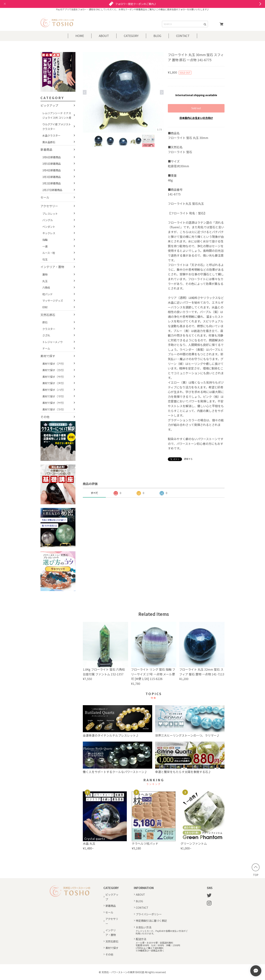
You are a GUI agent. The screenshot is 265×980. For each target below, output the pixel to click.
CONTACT (183, 36)
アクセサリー (49, 206)
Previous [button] (85, 92)
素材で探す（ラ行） (54, 409)
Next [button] (162, 92)
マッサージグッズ (53, 300)
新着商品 (46, 149)
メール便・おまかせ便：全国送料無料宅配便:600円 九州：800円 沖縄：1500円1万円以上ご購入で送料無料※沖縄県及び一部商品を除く (158, 947)
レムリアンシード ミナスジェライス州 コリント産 (57, 115)
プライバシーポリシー (149, 914)
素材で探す (48, 356)
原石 (45, 322)
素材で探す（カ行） (54, 370)
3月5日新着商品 (52, 164)
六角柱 (46, 287)
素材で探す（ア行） (54, 364)
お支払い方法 (144, 927)
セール (45, 197)
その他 (45, 417)
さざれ (46, 335)
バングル (48, 220)
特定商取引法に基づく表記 (151, 921)
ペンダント (49, 227)
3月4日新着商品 (52, 170)
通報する (188, 459)
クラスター (49, 329)
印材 (45, 307)
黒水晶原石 (49, 142)
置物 (45, 274)
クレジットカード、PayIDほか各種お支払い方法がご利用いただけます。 (162, 932)
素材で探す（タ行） (54, 383)
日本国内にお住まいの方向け (196, 118)
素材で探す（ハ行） (54, 390)
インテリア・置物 (52, 267)
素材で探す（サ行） (54, 377)
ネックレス (49, 233)
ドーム (46, 348)
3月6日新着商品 (52, 157)
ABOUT (104, 36)
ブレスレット (50, 214)
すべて (94, 493)
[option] (123, 92)
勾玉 (45, 259)
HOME (80, 36)
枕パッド (47, 294)
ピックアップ (49, 105)
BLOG (157, 36)
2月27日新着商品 (52, 190)
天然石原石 (48, 315)
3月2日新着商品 (52, 183)
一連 (45, 246)
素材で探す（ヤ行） (54, 403)
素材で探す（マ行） (54, 396)
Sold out (196, 108)
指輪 (45, 240)
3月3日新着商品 (52, 177)
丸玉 (45, 281)
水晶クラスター (51, 135)
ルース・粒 (49, 253)
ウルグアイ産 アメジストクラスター (57, 127)
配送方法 (141, 939)
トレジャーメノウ (52, 342)
